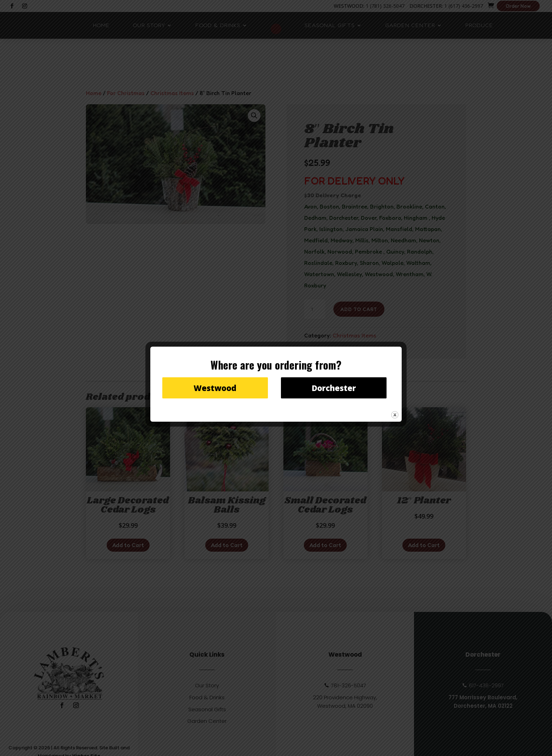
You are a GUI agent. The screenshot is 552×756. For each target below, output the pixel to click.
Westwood (215, 388)
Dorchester (334, 388)
